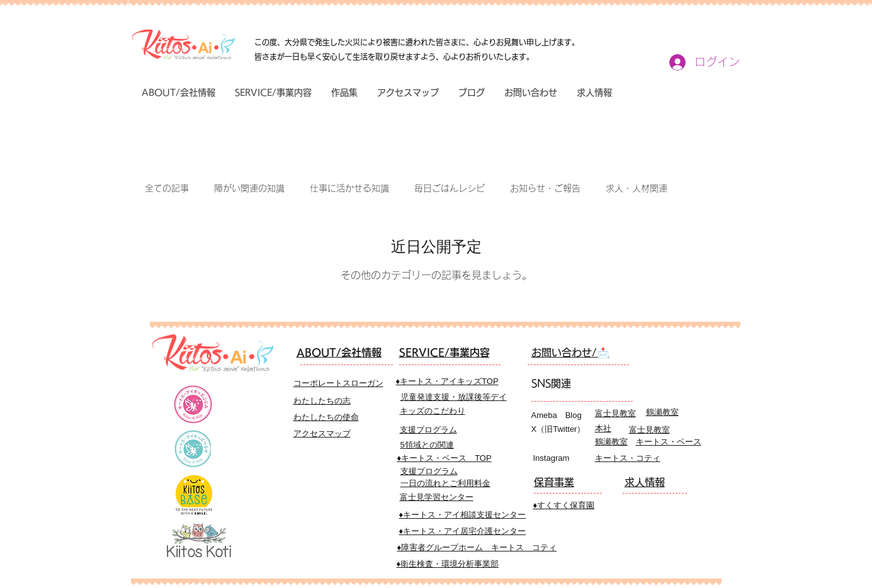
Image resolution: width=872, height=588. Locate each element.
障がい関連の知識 (249, 188)
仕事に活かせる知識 (349, 188)
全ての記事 (167, 188)
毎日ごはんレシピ (450, 188)
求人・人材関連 (637, 188)
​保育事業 (554, 482)
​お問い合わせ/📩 (570, 353)
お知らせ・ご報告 (545, 188)
